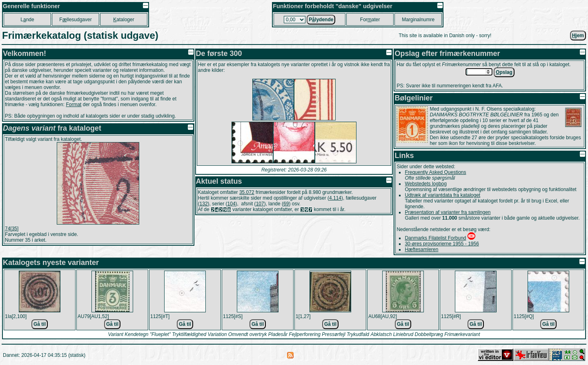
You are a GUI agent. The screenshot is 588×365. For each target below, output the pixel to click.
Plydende (321, 20)
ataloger (124, 20)
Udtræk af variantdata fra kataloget (442, 195)
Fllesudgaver (75, 20)
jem (578, 36)
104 (232, 204)
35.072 (247, 192)
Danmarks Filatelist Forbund (435, 238)
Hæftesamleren (421, 249)
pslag (504, 72)
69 (286, 204)
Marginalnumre (418, 20)
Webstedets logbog (426, 184)
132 (204, 204)
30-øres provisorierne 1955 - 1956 (442, 244)
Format (73, 105)
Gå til (40, 324)
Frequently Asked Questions (435, 172)
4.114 (335, 198)
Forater (370, 20)
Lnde (27, 20)
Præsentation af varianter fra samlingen (448, 212)
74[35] (12, 229)
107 (260, 204)
